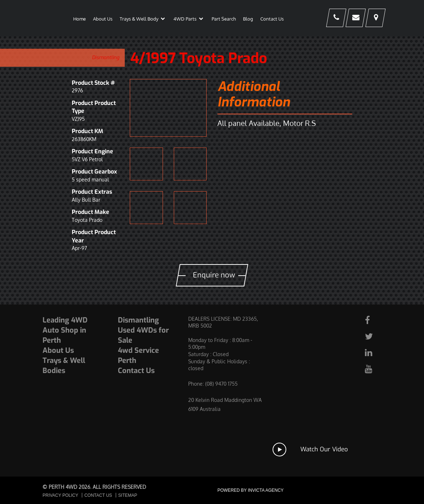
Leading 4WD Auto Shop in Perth (65, 330)
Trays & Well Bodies (64, 366)
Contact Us (136, 371)
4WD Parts (185, 19)
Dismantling (106, 58)
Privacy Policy (60, 495)
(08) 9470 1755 (221, 384)
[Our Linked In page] (372, 352)
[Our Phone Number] (330, 18)
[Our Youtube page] (372, 369)
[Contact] (352, 18)
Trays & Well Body (139, 19)
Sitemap (128, 495)
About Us (103, 19)
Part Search (224, 19)
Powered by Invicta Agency (251, 490)
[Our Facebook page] (372, 320)
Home (79, 19)
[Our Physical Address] (374, 18)
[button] (163, 20)
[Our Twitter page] (372, 336)
